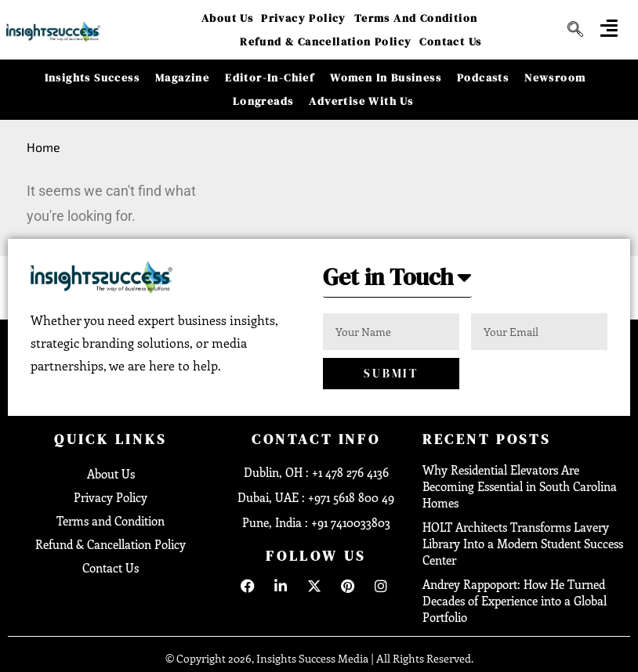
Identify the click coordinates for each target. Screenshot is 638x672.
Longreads (263, 101)
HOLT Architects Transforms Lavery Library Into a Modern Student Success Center (523, 544)
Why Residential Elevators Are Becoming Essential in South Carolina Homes (520, 486)
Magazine (182, 78)
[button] (397, 282)
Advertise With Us (361, 101)
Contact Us (450, 42)
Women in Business (386, 78)
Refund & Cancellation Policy (326, 42)
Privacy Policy (304, 18)
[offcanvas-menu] (609, 28)
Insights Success (92, 78)
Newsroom (555, 78)
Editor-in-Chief (270, 78)
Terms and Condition (416, 18)
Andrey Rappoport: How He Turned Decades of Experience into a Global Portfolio (515, 601)
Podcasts (483, 78)
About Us (227, 18)
